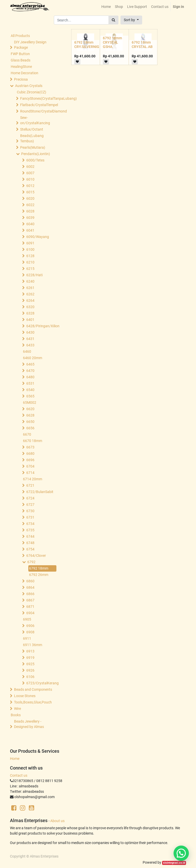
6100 (30, 249)
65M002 (30, 402)
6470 (30, 371)
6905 (27, 619)
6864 (30, 587)
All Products (20, 36)
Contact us (19, 775)
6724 (30, 498)
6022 (30, 205)
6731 (30, 517)
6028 (30, 211)
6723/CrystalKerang (42, 683)
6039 (30, 218)
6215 (30, 269)
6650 (30, 422)
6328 (30, 313)
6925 (30, 664)
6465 (30, 364)
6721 (30, 485)
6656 (30, 428)
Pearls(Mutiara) (33, 147)
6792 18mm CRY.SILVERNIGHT (89, 45)
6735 (30, 530)
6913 (30, 651)
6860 (30, 581)
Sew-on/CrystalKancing (35, 120)
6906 (30, 626)
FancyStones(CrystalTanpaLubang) (39, 98)
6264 (30, 300)
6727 (30, 505)
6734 (30, 524)
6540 (30, 390)
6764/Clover (36, 556)
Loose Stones (25, 696)
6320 (30, 307)
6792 (31, 562)
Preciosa (21, 79)
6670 (27, 434)
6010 (30, 179)
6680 (30, 454)
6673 (30, 447)
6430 (30, 332)
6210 (30, 262)
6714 (30, 473)
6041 (30, 230)
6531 (30, 383)
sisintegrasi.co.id (174, 863)
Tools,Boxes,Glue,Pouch (33, 702)
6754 (30, 549)
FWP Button (20, 54)
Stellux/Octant (32, 129)
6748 (30, 543)
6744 (30, 536)
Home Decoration (24, 73)
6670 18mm (33, 441)
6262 (30, 294)
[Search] (113, 20)
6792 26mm (39, 575)
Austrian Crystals (29, 86)
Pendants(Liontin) (36, 154)
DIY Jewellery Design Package (30, 45)
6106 (30, 677)
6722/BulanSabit (40, 492)
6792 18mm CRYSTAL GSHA (112, 42)
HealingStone (21, 67)
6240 (30, 281)
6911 (27, 638)
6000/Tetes (35, 160)
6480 (30, 377)
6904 (30, 613)
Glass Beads (21, 60)
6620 (30, 409)
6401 (30, 320)
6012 (30, 186)
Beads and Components (33, 689)
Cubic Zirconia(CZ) (32, 92)
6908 (30, 632)
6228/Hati (34, 275)
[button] (131, 20)
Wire (17, 709)
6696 (30, 460)
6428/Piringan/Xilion (42, 326)
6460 (27, 351)
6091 (30, 243)
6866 (30, 594)
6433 (30, 345)
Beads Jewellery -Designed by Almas (29, 724)
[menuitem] (106, 7)
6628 (30, 415)
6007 (30, 173)
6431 (30, 339)
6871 (30, 607)
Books (16, 715)
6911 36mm (33, 645)
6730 (30, 511)
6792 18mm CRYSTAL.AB (142, 45)
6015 (30, 192)
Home (15, 759)
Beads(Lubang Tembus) (32, 138)
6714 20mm (33, 479)
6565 (30, 396)
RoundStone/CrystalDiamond (39, 111)
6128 (30, 256)
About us (57, 821)
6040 (30, 224)
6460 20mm (33, 358)
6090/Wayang (38, 237)
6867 (30, 600)
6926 (30, 670)
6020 (30, 198)
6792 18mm (39, 568)
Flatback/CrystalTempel (39, 105)
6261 (30, 288)
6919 (30, 658)
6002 (30, 167)
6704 (30, 466)
